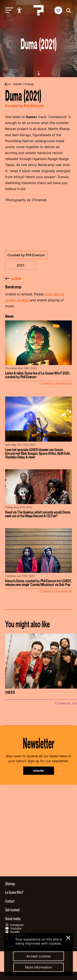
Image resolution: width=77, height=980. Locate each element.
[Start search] (68, 11)
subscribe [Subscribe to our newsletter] (38, 771)
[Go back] (8, 84)
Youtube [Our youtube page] (13, 928)
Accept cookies (39, 956)
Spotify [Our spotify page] (13, 932)
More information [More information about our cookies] (38, 967)
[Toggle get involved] (38, 910)
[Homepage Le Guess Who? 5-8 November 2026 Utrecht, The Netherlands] (39, 10)
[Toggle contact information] (38, 901)
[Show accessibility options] (20, 10)
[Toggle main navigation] (8, 10)
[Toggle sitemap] (38, 884)
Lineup (29, 84)
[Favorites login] (58, 10)
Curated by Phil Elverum (26, 255)
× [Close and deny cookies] (68, 937)
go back (13, 278)
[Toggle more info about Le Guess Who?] (38, 892)
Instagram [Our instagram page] (14, 925)
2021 (21, 265)
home (17, 84)
